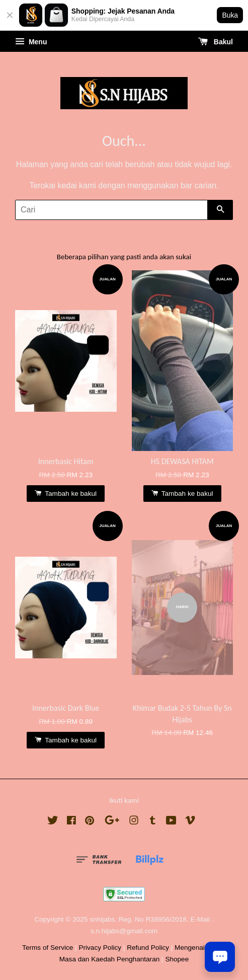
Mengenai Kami (198, 948)
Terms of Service (48, 948)
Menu (31, 42)
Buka (230, 15)
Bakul (216, 42)
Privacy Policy (100, 948)
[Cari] (111, 210)
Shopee (177, 959)
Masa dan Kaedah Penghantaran (110, 959)
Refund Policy (148, 948)
